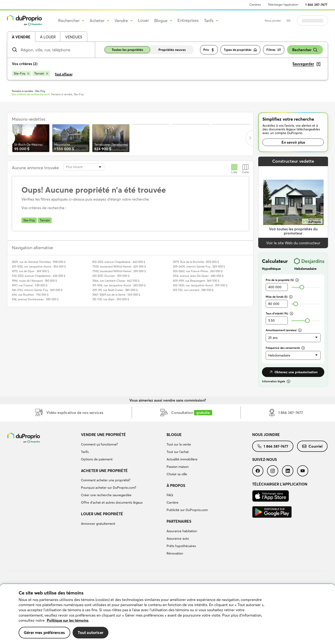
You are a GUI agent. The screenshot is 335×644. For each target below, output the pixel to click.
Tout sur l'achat (178, 452)
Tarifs (85, 452)
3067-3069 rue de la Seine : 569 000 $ (116, 295)
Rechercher (305, 50)
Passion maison (178, 467)
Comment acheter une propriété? (106, 480)
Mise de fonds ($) (279, 297)
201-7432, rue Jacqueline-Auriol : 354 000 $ (39, 266)
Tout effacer (64, 74)
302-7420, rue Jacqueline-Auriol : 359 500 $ (200, 285)
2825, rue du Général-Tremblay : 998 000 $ (39, 262)
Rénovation (175, 553)
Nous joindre (273, 21)
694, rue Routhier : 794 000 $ (30, 295)
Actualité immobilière (182, 459)
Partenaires (179, 521)
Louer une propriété (102, 514)
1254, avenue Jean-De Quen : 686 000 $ (198, 276)
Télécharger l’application (283, 5)
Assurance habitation (182, 531)
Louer (143, 20)
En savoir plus (293, 142)
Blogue (174, 435)
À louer (48, 37)
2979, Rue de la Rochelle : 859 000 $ (196, 262)
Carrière (173, 502)
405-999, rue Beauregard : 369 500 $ (196, 281)
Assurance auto (178, 538)
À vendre (21, 37)
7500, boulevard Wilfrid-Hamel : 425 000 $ (119, 266)
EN (288, 21)
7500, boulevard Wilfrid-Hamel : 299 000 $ (119, 271)
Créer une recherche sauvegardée (106, 495)
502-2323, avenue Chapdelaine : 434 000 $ (39, 276)
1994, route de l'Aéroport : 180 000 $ (34, 281)
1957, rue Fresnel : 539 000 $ (30, 285)
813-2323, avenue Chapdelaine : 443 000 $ (119, 262)
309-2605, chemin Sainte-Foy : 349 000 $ (199, 266)
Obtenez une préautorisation (293, 372)
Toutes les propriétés (127, 50)
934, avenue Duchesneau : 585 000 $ (35, 299)
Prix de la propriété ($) (282, 280)
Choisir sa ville (177, 474)
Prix (209, 50)
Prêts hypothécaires (181, 546)
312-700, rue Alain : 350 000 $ (111, 299)
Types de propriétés (240, 50)
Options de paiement (97, 459)
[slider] (302, 287)
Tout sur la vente (179, 444)
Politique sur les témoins (68, 620)
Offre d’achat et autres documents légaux (112, 502)
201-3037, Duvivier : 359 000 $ (111, 276)
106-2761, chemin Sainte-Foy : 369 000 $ (37, 290)
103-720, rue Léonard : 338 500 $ (193, 290)
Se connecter (312, 20)
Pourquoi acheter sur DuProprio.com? (109, 488)
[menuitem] (122, 448)
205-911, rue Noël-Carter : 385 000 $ (115, 290)
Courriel (312, 446)
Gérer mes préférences (44, 632)
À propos (176, 485)
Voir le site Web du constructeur (293, 243)
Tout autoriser (90, 632)
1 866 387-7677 (316, 5)
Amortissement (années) (284, 330)
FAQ (170, 495)
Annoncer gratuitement (98, 524)
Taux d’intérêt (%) (279, 313)
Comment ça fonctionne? (99, 444)
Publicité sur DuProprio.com (187, 510)
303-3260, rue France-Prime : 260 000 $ (198, 271)
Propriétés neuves (172, 50)
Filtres (274, 50)
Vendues (74, 37)
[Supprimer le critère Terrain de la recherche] (41, 73)
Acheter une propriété (104, 471)
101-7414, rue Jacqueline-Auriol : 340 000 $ (119, 285)
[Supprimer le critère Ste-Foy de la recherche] (22, 73)
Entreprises (188, 20)
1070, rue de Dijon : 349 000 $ (30, 271)
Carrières (255, 5)
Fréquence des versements (285, 348)
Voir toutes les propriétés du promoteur (293, 231)
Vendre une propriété (103, 435)
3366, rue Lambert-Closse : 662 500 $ (116, 281)
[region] (167, 614)
